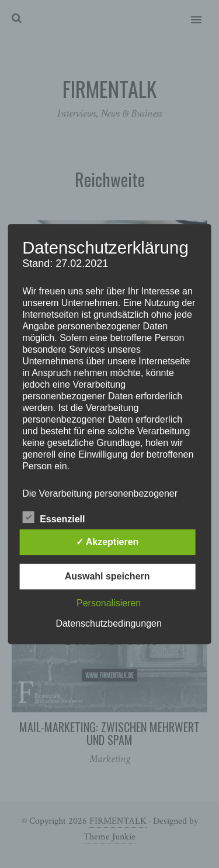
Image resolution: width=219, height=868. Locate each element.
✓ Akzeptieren (107, 542)
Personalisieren (109, 603)
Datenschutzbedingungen (108, 623)
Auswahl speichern (107, 576)
